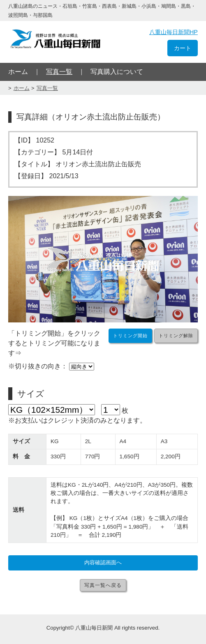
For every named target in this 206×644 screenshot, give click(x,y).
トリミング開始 (130, 336)
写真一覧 (59, 72)
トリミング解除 (176, 336)
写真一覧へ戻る (103, 585)
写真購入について (117, 72)
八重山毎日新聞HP (174, 32)
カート (183, 48)
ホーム (18, 72)
